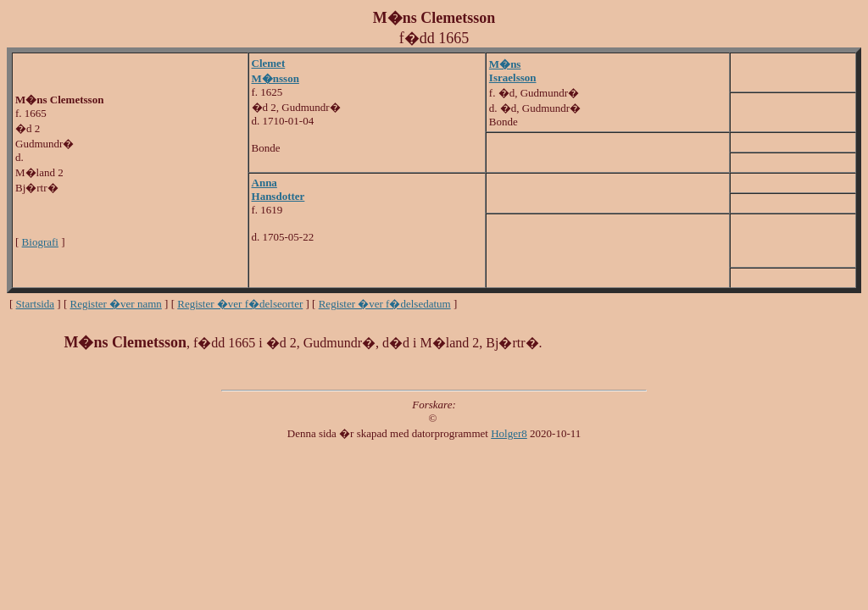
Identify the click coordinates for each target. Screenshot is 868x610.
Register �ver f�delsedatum (385, 304)
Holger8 (509, 433)
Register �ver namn (116, 304)
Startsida (36, 304)
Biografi (40, 242)
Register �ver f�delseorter (240, 304)
